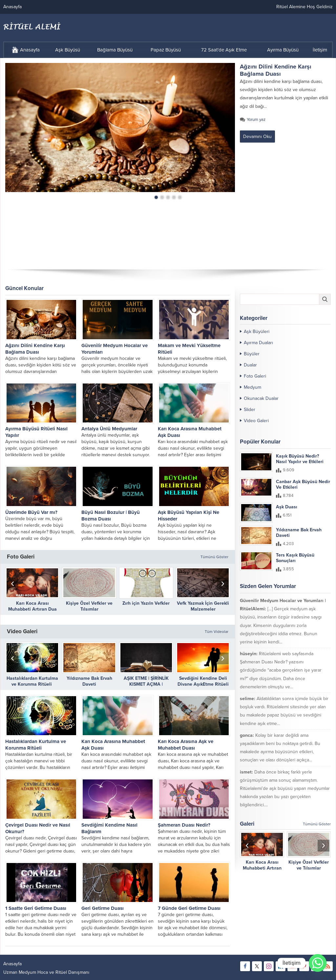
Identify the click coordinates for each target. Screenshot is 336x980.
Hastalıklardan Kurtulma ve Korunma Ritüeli (32, 681)
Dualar (250, 365)
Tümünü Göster (214, 557)
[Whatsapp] (318, 963)
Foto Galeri (255, 376)
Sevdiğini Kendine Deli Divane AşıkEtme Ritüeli (203, 681)
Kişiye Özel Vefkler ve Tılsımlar (89, 606)
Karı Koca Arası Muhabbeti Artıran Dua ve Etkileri (32, 609)
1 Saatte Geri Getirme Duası (36, 908)
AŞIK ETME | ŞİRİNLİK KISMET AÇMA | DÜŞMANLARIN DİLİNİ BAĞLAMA (146, 687)
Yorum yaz (256, 120)
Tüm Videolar (217, 632)
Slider (250, 410)
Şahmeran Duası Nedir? (184, 825)
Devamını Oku (257, 137)
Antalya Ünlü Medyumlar (109, 429)
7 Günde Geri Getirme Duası (189, 908)
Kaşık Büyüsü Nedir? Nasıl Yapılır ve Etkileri (300, 459)
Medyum (252, 387)
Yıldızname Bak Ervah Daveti (89, 681)
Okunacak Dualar (261, 398)
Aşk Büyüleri (257, 332)
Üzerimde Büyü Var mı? (31, 512)
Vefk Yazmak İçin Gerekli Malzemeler (203, 606)
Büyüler (252, 354)
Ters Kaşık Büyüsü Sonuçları (295, 558)
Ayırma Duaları (258, 343)
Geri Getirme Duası (103, 908)
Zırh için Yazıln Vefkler (146, 603)
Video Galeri (256, 421)
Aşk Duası (287, 507)
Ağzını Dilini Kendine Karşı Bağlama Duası (276, 70)
